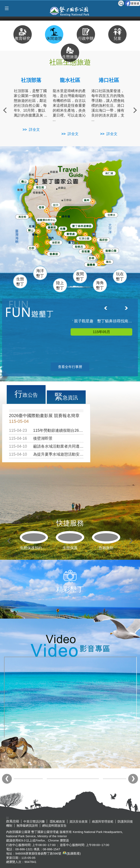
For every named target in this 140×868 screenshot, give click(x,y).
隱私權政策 (57, 821)
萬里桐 (22, 217)
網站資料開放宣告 (54, 826)
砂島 (92, 258)
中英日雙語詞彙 (34, 821)
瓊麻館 (51, 227)
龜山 (24, 181)
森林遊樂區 (81, 225)
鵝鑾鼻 (91, 264)
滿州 (85, 200)
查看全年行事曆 (70, 367)
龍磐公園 (112, 250)
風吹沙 (104, 240)
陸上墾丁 (60, 285)
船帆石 (79, 245)
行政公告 (26, 394)
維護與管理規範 (103, 821)
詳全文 (34, 130)
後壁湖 (56, 242)
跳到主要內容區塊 (2, 2)
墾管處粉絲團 (132, 3)
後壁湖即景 (43, 438)
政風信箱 (13, 821)
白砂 (31, 248)
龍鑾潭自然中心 (54, 220)
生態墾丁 (20, 282)
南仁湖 (109, 173)
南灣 (62, 228)
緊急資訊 (66, 397)
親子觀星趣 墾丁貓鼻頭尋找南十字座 (103, 321)
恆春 (41, 207)
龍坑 (108, 262)
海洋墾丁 (40, 273)
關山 (31, 230)
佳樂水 (112, 215)
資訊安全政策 (79, 821)
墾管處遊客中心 (79, 233)
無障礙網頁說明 (27, 826)
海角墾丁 (100, 285)
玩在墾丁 (120, 276)
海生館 (39, 187)
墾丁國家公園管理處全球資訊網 (70, 11)
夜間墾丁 (80, 276)
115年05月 (101, 332)
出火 (55, 204)
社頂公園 (85, 238)
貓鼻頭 (54, 254)
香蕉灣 (86, 252)
